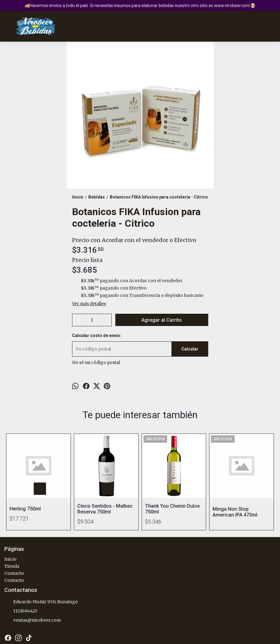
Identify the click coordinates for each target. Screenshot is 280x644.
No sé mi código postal (96, 362)
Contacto (14, 573)
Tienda (12, 566)
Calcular (190, 349)
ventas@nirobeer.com (33, 620)
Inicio (10, 559)
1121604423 (21, 611)
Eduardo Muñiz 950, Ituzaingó (41, 602)
